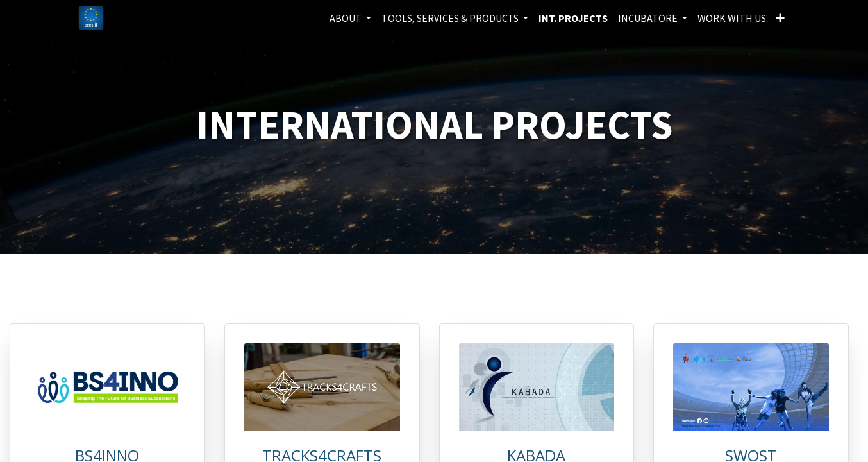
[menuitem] (573, 18)
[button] (780, 18)
